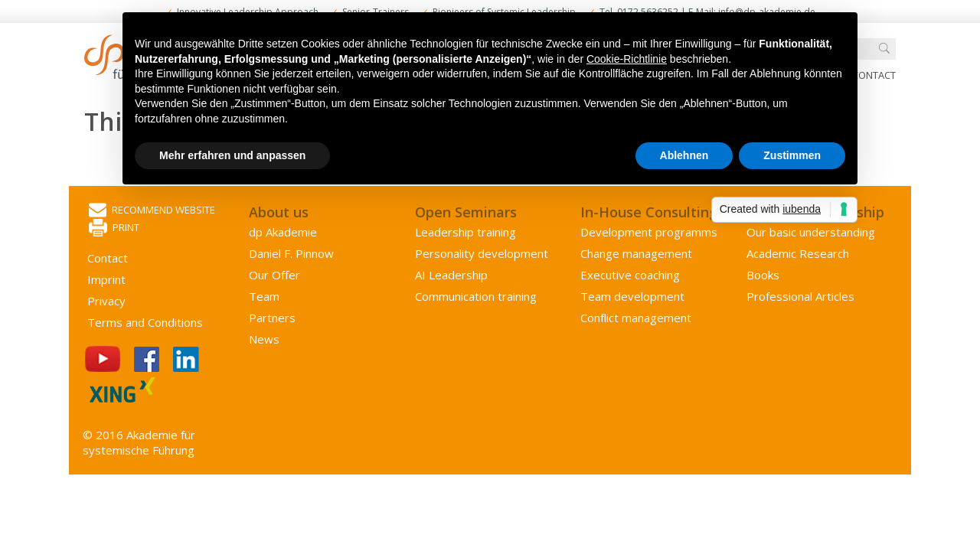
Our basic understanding (811, 232)
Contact (874, 75)
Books (763, 275)
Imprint (106, 279)
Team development (632, 296)
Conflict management (636, 318)
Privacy (106, 301)
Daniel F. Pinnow (291, 253)
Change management (636, 253)
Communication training (476, 296)
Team (264, 296)
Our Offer (274, 275)
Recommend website (152, 211)
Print (114, 228)
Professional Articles (800, 296)
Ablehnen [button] (684, 155)
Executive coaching (630, 275)
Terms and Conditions (145, 322)
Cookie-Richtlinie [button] (627, 59)
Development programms (649, 232)
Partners (272, 318)
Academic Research (798, 253)
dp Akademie (283, 232)
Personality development (482, 253)
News (264, 339)
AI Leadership (451, 275)
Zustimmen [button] (792, 155)
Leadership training (465, 232)
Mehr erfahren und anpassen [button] (232, 155)
